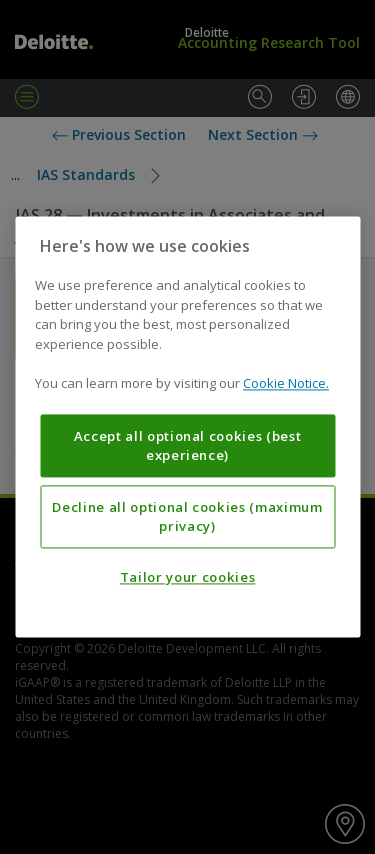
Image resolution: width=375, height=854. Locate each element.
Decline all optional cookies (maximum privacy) (187, 517)
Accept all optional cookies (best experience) (188, 446)
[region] (187, 426)
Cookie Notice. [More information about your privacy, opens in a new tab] (286, 384)
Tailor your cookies (187, 578)
